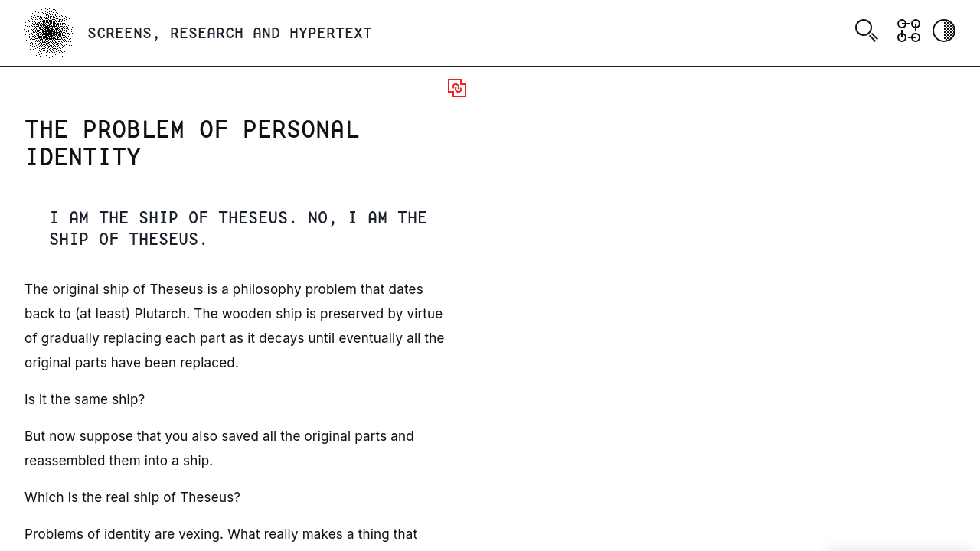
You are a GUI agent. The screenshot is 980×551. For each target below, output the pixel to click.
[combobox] (869, 33)
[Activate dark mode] (944, 31)
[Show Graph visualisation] (909, 31)
